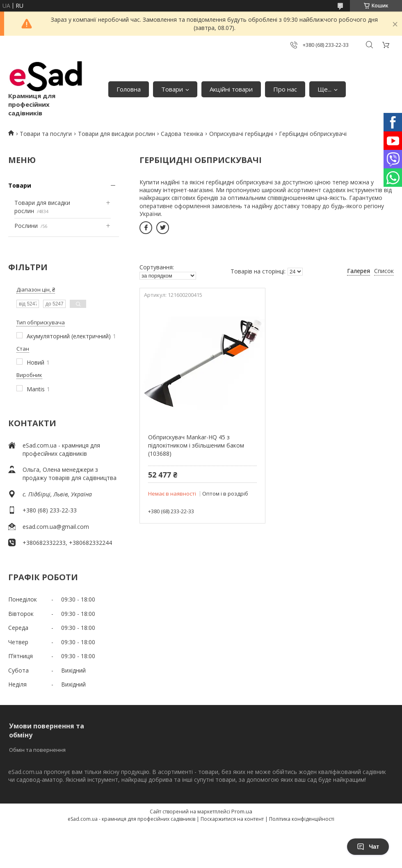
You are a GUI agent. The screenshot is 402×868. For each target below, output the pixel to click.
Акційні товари (231, 89)
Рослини (26, 226)
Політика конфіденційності (302, 819)
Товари (172, 89)
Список (384, 271)
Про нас (285, 89)
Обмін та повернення (37, 750)
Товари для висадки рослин (116, 134)
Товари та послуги (46, 134)
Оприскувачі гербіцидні (241, 134)
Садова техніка (182, 134)
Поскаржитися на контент (232, 819)
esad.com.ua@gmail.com (56, 527)
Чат (368, 847)
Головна (129, 89)
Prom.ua (242, 811)
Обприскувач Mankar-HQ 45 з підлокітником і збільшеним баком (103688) (196, 445)
